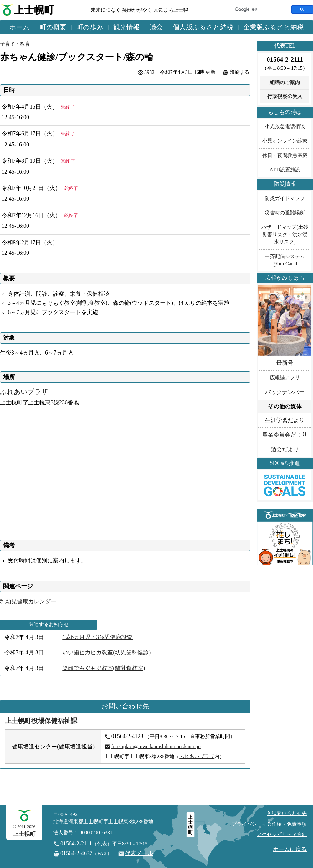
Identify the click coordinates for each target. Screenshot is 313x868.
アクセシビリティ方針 (282, 835)
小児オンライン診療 (285, 141)
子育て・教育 (15, 44)
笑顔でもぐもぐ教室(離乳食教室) (104, 668)
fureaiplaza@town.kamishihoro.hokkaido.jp (156, 747)
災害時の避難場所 (285, 213)
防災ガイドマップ (285, 198)
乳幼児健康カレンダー (28, 601)
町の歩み (90, 27)
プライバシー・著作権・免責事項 (269, 824)
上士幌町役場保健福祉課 (41, 721)
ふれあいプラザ (24, 392)
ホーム (20, 27)
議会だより (285, 449)
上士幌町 (34, 10)
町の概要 (53, 27)
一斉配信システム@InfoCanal (285, 260)
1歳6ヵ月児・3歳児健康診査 (97, 637)
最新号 (285, 363)
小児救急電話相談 (285, 126)
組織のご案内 (285, 83)
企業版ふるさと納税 (273, 27)
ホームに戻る (290, 849)
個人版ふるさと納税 (203, 27)
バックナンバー (285, 392)
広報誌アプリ (285, 378)
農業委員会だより (285, 435)
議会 (156, 27)
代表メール (139, 853)
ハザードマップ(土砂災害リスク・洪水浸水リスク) (285, 235)
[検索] (259, 10)
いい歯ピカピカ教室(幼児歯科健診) (106, 652)
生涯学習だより (285, 420)
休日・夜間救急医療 (285, 156)
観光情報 (126, 27)
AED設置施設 (285, 170)
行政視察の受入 (285, 96)
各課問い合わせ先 (287, 814)
